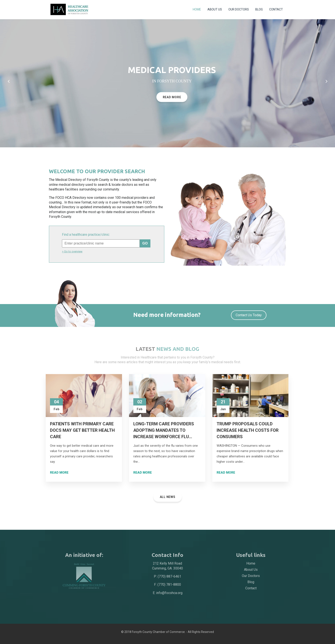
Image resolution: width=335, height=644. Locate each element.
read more (172, 99)
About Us (215, 9)
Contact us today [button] (249, 315)
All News (168, 497)
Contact (276, 9)
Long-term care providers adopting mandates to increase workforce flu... (164, 430)
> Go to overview (72, 251)
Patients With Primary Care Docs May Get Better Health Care (82, 430)
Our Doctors (239, 9)
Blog (259, 9)
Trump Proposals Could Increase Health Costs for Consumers (248, 430)
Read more (59, 473)
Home (197, 9)
